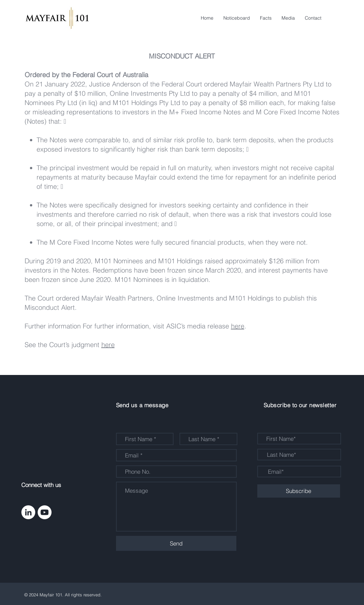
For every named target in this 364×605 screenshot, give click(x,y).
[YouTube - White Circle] (45, 512)
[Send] (176, 543)
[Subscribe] (299, 491)
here (238, 326)
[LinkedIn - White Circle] (28, 512)
